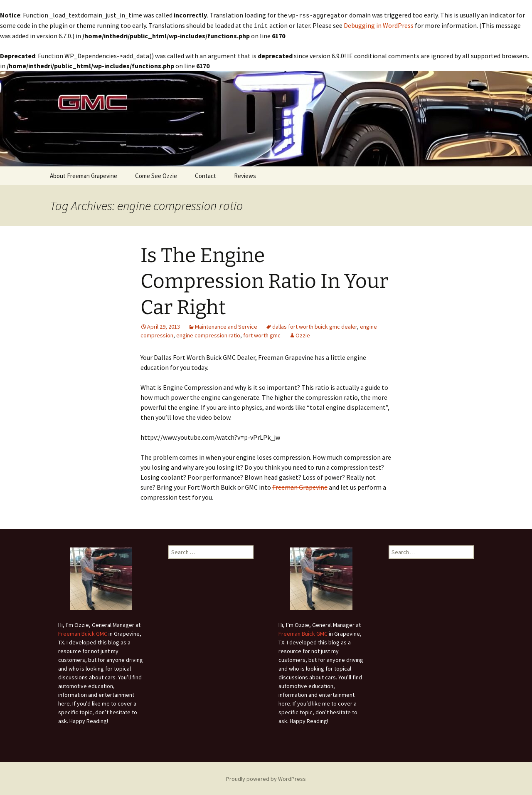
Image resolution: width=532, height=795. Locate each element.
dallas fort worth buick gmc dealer (315, 326)
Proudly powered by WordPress (266, 778)
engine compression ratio (208, 334)
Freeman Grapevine (300, 486)
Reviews (245, 175)
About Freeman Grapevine (84, 175)
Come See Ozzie (156, 175)
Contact (206, 175)
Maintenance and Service (226, 326)
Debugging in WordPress (379, 25)
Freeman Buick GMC (83, 633)
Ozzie (303, 334)
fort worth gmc (262, 334)
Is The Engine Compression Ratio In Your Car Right (264, 281)
